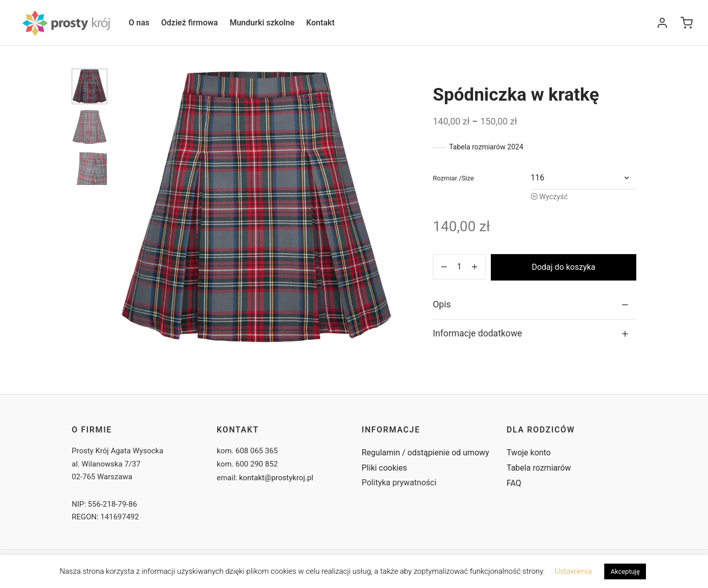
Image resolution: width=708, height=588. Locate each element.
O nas (139, 23)
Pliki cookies (384, 468)
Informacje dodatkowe (477, 333)
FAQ (514, 483)
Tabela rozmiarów (539, 468)
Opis (442, 304)
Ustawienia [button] (573, 571)
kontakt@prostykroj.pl (276, 478)
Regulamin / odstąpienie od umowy (425, 453)
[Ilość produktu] (459, 267)
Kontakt (320, 23)
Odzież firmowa (190, 23)
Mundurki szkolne (262, 23)
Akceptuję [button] (625, 571)
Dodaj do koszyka (563, 267)
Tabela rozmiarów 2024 (486, 147)
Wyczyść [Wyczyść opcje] (553, 197)
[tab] (535, 304)
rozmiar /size (453, 178)
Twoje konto (529, 453)
